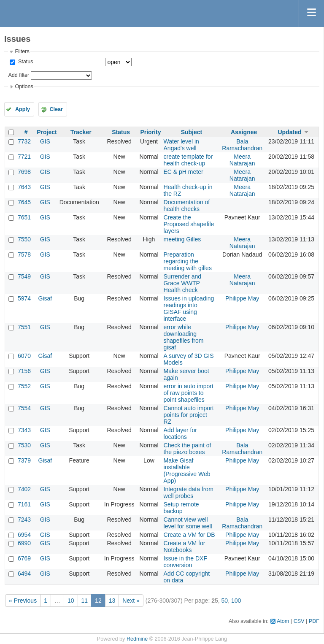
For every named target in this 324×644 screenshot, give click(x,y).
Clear (56, 109)
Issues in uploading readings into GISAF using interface (189, 308)
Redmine (137, 639)
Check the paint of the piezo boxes (188, 449)
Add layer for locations (180, 433)
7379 (24, 460)
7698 (24, 172)
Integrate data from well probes (189, 492)
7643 (24, 187)
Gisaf (45, 298)
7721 (24, 157)
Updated (289, 132)
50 (225, 601)
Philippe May (242, 298)
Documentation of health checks (187, 206)
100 (236, 601)
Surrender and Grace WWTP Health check (183, 283)
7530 (24, 445)
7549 (24, 276)
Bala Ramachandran (242, 145)
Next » (131, 601)
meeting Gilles (182, 239)
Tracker (81, 132)
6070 (24, 356)
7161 (24, 504)
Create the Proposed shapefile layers (189, 224)
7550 (24, 239)
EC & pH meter (184, 172)
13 (112, 601)
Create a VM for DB (189, 535)
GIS (45, 141)
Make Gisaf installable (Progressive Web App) (187, 471)
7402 (24, 489)
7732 (24, 141)
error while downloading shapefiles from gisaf (184, 337)
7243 (24, 520)
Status (25, 62)
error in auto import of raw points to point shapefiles (189, 393)
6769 (24, 558)
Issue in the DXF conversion (186, 562)
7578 (24, 254)
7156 (24, 371)
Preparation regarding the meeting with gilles (188, 261)
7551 (24, 327)
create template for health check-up (188, 160)
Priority (150, 132)
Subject (192, 132)
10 (71, 601)
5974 (24, 298)
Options (24, 87)
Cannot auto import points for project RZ (189, 415)
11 (85, 601)
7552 (24, 386)
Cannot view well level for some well (188, 523)
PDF (314, 621)
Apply (23, 109)
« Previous (23, 601)
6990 (24, 543)
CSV (299, 621)
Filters (22, 51)
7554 (24, 408)
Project (47, 132)
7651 (24, 217)
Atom (283, 621)
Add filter (19, 75)
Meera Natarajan (242, 160)
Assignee (244, 132)
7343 (24, 430)
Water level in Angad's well (181, 145)
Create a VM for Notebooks (185, 547)
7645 (24, 202)
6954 (24, 535)
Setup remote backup (181, 508)
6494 (24, 574)
